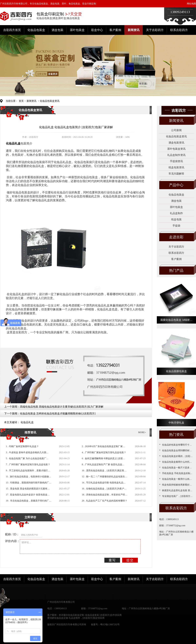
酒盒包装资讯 (176, 143)
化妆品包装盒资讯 (50, 101)
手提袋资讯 (176, 161)
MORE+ (142, 432)
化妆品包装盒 (36, 30)
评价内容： (12, 541)
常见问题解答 (176, 174)
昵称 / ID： (12, 534)
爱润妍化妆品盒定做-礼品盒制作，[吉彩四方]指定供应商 (76, 618)
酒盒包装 (57, 30)
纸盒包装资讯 (176, 167)
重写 (112, 560)
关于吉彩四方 (155, 30)
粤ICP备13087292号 (110, 625)
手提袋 (176, 226)
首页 (21, 101)
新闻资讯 (134, 30)
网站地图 (191, 4)
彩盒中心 (97, 30)
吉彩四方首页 (12, 30)
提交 (130, 560)
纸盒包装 (176, 219)
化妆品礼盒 (27, 422)
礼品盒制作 (176, 213)
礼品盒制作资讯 (176, 155)
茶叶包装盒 (77, 30)
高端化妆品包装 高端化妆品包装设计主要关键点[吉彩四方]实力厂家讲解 (62, 407)
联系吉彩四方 (179, 30)
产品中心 (176, 185)
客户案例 (115, 30)
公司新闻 (176, 130)
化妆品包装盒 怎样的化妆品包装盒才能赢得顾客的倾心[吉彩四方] (58, 413)
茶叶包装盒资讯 (176, 149)
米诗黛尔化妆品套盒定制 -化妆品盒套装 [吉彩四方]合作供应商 (90, 615)
